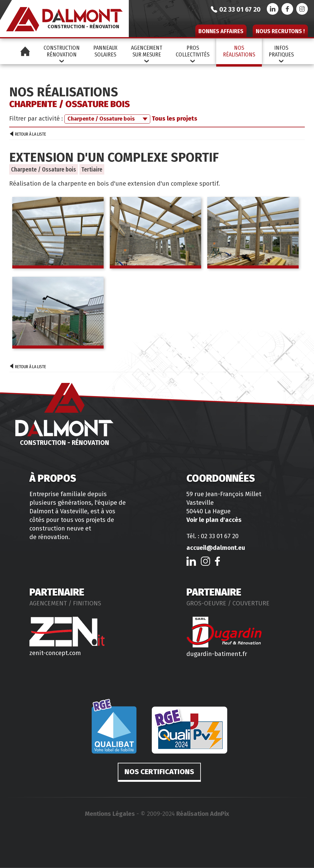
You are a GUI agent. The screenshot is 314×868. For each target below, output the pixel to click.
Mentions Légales (110, 814)
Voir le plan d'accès (214, 520)
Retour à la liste (28, 135)
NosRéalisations (239, 51)
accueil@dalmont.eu (216, 548)
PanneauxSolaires (105, 51)
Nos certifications (159, 772)
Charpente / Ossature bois (44, 169)
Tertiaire (92, 169)
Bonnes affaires (221, 31)
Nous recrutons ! (280, 31)
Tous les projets (174, 118)
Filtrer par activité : (36, 118)
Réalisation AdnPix (203, 814)
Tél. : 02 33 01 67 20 (213, 536)
